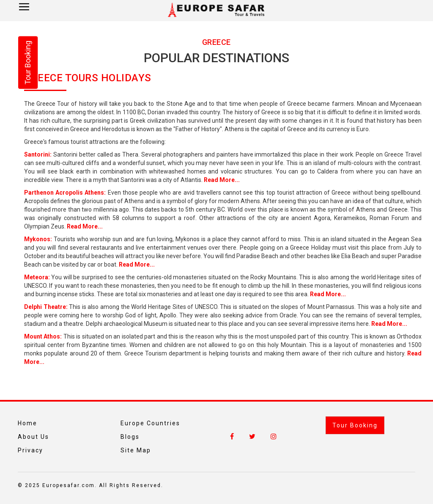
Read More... (222, 180)
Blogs (130, 437)
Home (27, 423)
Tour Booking (355, 425)
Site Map (136, 450)
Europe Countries (150, 423)
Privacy (30, 450)
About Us (33, 437)
